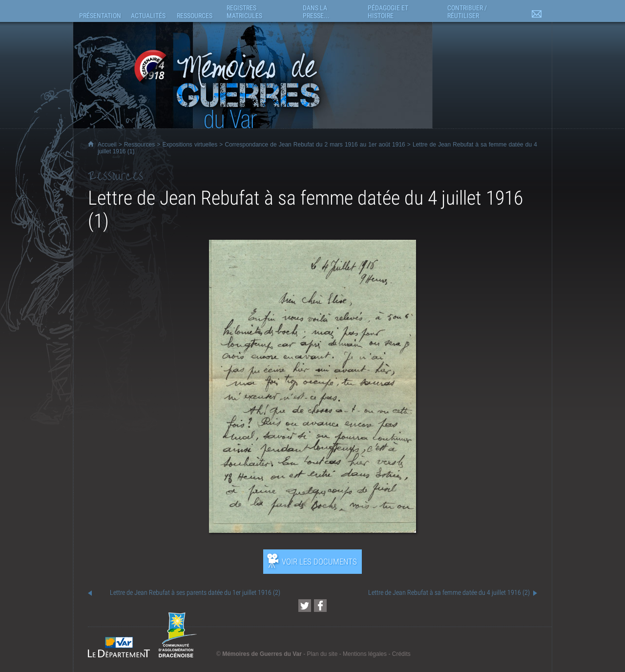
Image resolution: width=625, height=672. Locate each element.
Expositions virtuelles (190, 145)
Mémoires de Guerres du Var (262, 654)
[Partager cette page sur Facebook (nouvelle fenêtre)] (320, 606)
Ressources (139, 145)
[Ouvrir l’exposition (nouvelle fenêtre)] (312, 530)
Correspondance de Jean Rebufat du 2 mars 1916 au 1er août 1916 (315, 145)
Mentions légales (365, 654)
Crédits (401, 654)
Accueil (107, 145)
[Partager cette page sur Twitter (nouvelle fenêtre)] (305, 606)
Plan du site (323, 654)
